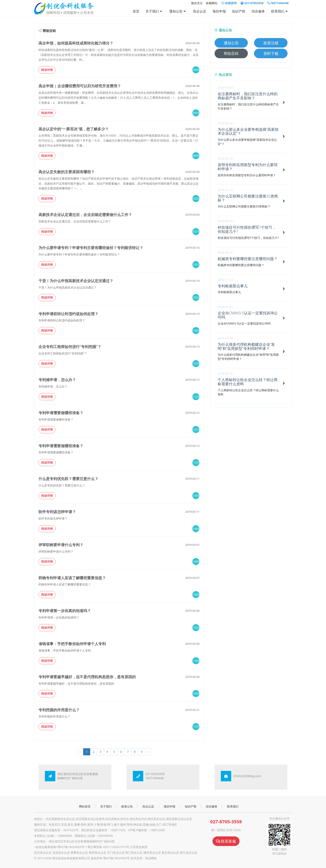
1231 (196, 429)
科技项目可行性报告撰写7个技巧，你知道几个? (247, 229)
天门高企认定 (116, 853)
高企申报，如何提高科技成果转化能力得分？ (76, 43)
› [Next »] (148, 752)
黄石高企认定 (170, 853)
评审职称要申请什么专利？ (61, 545)
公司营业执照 (139, 847)
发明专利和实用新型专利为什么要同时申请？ (248, 167)
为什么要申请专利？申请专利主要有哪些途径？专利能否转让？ (91, 248)
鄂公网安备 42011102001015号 (108, 847)
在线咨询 (229, 3)
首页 (136, 11)
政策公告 (127, 806)
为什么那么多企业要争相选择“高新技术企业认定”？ (248, 131)
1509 (196, 693)
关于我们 (154, 11)
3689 (196, 156)
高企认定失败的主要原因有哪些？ (67, 172)
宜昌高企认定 (61, 853)
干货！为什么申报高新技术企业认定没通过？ (76, 281)
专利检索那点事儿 (233, 286)
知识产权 (239, 11)
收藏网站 (212, 3)
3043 (196, 113)
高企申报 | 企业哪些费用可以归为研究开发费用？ (80, 86)
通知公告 (178, 11)
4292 (196, 198)
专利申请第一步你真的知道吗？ (65, 611)
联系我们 (280, 11)
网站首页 (85, 806)
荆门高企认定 (134, 853)
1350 (196, 496)
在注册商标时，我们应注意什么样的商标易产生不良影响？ (248, 96)
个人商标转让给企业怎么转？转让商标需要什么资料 (248, 382)
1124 (196, 397)
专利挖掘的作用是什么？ (59, 710)
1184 (196, 661)
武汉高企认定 (43, 853)
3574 (196, 232)
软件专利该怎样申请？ (57, 512)
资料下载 (271, 53)
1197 (196, 462)
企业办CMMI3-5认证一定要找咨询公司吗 (248, 315)
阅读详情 (47, 70)
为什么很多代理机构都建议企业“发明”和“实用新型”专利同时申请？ (246, 346)
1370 (196, 364)
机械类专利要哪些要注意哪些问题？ (248, 259)
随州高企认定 (152, 853)
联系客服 (226, 841)
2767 (196, 265)
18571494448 (278, 3)
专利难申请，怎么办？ (57, 380)
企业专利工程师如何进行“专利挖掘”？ (70, 347)
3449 (196, 70)
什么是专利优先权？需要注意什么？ (68, 479)
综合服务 (258, 11)
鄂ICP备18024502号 (117, 858)
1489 (196, 330)
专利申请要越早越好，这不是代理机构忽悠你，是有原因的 (87, 677)
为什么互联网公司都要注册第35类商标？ (248, 198)
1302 (196, 628)
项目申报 (219, 11)
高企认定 (200, 11)
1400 (196, 561)
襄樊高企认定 (79, 853)
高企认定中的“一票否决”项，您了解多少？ (74, 129)
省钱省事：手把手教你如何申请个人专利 (72, 644)
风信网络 (151, 858)
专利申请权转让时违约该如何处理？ (68, 314)
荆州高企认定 (98, 853)
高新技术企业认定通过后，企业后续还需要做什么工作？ (85, 215)
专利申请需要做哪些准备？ (61, 413)
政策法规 (271, 43)
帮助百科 (231, 53)
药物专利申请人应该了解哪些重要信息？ (72, 578)
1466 (196, 529)
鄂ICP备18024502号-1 (72, 847)
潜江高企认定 (189, 853)
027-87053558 (252, 3)
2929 (196, 297)
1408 (196, 595)
